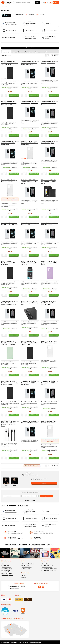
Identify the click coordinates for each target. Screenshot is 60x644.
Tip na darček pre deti (47, 564)
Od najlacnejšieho (16, 52)
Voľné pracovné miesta (27, 567)
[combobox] (12, 496)
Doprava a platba (6, 565)
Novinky (46, 52)
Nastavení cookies (26, 569)
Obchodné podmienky (7, 567)
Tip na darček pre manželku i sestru (49, 569)
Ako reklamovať (5, 572)
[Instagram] (43, 587)
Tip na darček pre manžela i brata (49, 570)
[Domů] (2, 7)
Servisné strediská (6, 570)
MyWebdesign (38, 642)
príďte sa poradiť (37, 539)
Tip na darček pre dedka (47, 567)
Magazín (24, 577)
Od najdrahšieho (26, 52)
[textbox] (12, 496)
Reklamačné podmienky (7, 569)
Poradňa (24, 576)
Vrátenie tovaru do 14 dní (7, 573)
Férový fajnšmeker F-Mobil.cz (28, 564)
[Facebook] (40, 587)
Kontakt (4, 564)
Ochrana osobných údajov (7, 575)
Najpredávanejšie (6, 52)
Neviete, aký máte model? (30, 500)
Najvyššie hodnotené (37, 52)
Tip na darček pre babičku (47, 565)
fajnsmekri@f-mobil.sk (36, 479)
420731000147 (40, 478)
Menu (56, 2)
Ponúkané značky (26, 565)
